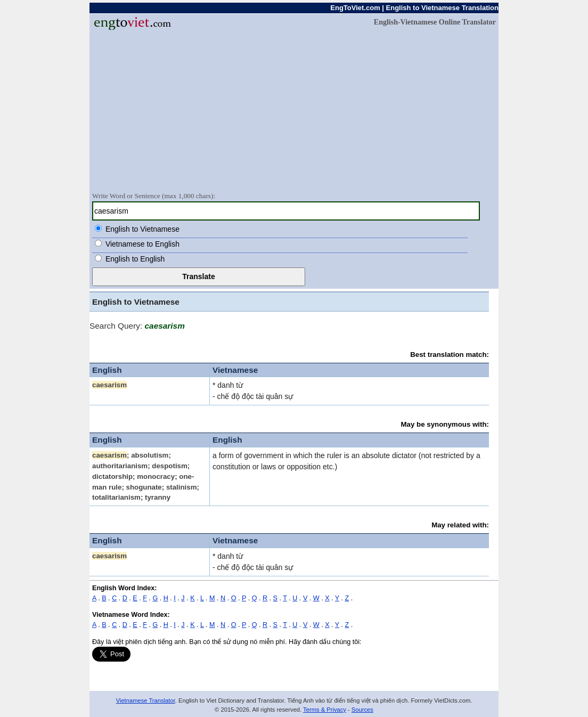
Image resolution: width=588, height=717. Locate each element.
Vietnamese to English (142, 244)
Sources (362, 710)
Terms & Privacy (325, 710)
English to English (135, 259)
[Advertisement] (294, 110)
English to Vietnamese (142, 229)
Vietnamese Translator (146, 700)
